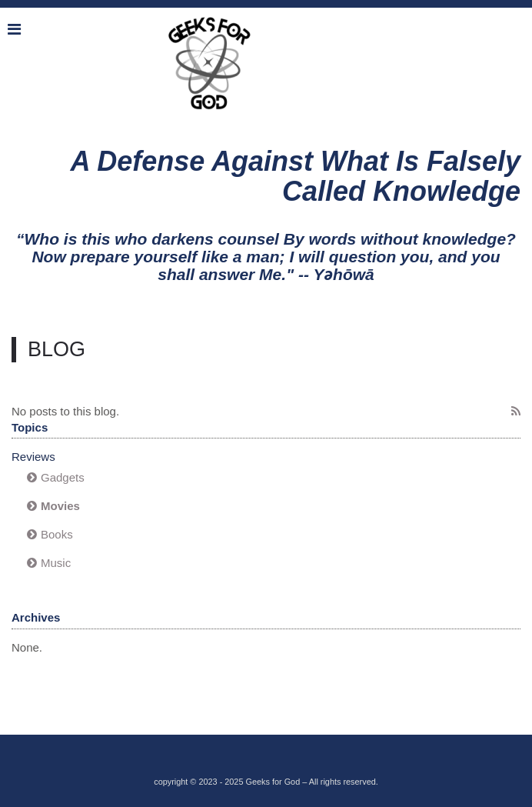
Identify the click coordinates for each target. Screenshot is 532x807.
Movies (60, 506)
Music (56, 563)
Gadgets (63, 477)
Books (57, 534)
